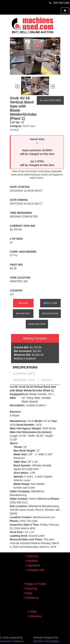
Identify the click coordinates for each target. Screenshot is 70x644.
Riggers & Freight (36, 584)
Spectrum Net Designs (46, 641)
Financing (31, 588)
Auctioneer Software (12, 641)
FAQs (33, 612)
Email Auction (37, 324)
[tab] (25, 368)
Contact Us (32, 598)
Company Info (36, 570)
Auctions (33, 561)
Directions (36, 616)
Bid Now (23, 303)
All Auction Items (50, 100)
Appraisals (34, 565)
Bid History (23, 313)
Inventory (33, 556)
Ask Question (50, 313)
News (29, 593)
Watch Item (50, 303)
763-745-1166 (59, 3)
